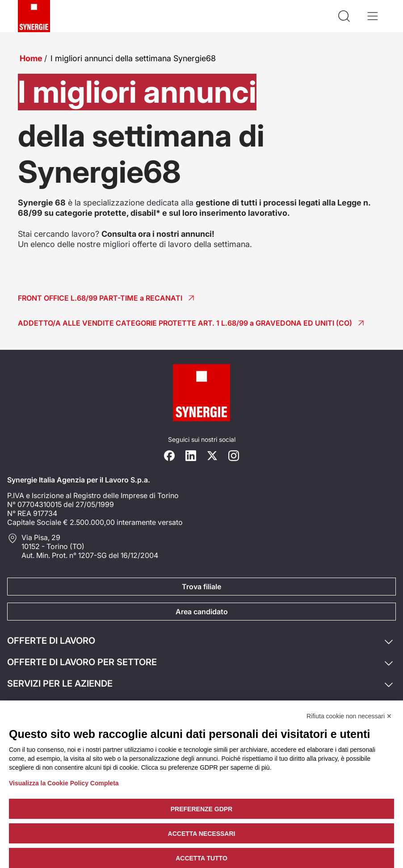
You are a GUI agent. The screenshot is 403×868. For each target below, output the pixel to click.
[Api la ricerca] (344, 16)
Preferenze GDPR (201, 809)
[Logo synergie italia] (34, 16)
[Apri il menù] (373, 16)
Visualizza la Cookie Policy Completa (64, 783)
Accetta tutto (201, 858)
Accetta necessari (202, 834)
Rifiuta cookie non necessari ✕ (349, 716)
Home (31, 58)
